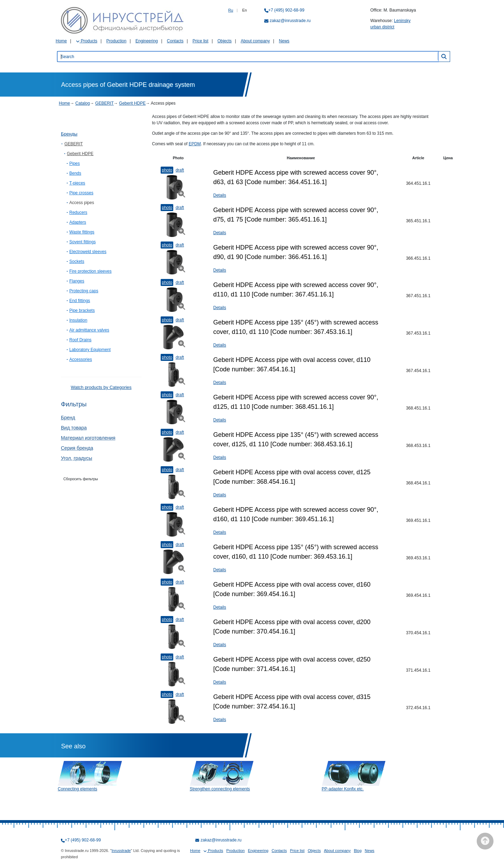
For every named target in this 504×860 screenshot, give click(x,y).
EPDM (195, 144)
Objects (225, 41)
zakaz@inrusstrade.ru (290, 21)
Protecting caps (84, 291)
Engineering (147, 41)
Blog (358, 851)
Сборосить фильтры (81, 479)
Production (116, 41)
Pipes (75, 163)
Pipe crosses (81, 193)
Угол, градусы (76, 458)
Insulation (78, 320)
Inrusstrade (121, 851)
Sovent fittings (82, 242)
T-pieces (77, 183)
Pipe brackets (82, 310)
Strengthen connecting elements (220, 789)
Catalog (82, 103)
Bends (75, 173)
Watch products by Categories (101, 387)
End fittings (80, 301)
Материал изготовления (88, 438)
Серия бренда (77, 448)
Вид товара (74, 428)
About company (255, 41)
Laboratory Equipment (90, 350)
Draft (180, 170)
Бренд (68, 418)
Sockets (77, 261)
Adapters (78, 222)
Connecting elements (78, 789)
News (284, 41)
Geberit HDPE (132, 103)
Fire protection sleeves (90, 271)
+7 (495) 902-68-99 (286, 10)
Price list (200, 41)
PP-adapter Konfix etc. (343, 789)
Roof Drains (80, 340)
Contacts (175, 41)
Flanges (77, 281)
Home (61, 41)
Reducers (78, 212)
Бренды (69, 134)
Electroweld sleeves (88, 252)
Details (220, 195)
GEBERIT (104, 103)
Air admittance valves (89, 330)
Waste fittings (82, 232)
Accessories (81, 359)
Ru (231, 10)
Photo (167, 170)
